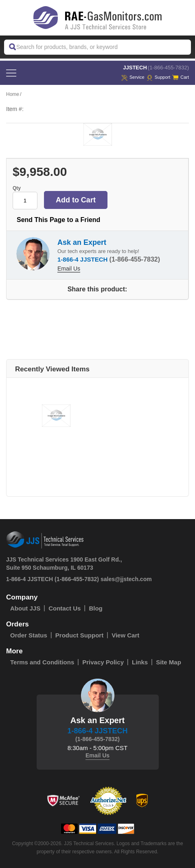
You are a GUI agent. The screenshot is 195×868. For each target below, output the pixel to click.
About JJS (25, 608)
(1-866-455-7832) (168, 68)
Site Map (169, 662)
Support (159, 77)
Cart (181, 77)
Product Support (79, 635)
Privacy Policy (103, 662)
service (133, 77)
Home (13, 94)
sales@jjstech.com (126, 579)
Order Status (29, 635)
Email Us (69, 269)
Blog (95, 608)
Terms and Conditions (42, 662)
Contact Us (65, 608)
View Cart (125, 635)
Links (140, 662)
